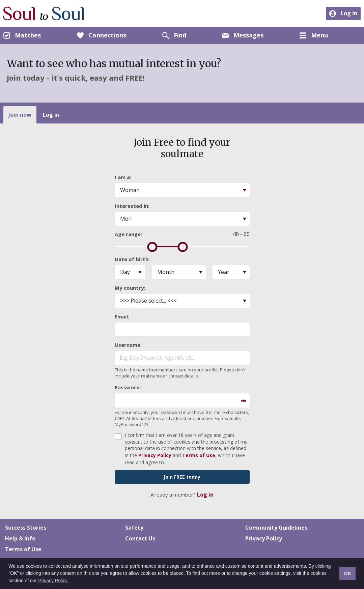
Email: (122, 316)
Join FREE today (182, 477)
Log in (51, 115)
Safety (134, 528)
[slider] (152, 247)
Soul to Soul (44, 13)
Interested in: (132, 206)
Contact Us (140, 538)
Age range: (128, 234)
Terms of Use (199, 455)
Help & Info (20, 538)
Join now (20, 115)
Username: (128, 345)
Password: (128, 387)
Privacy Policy (53, 581)
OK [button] (348, 573)
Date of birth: (132, 259)
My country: (130, 288)
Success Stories (26, 528)
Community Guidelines (276, 528)
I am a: (123, 177)
